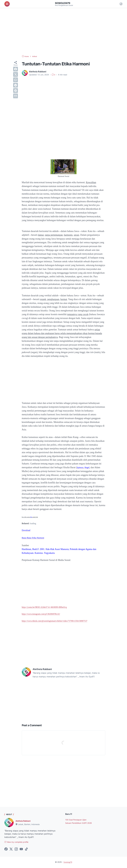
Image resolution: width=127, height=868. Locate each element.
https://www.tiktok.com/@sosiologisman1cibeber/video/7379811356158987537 (59, 621)
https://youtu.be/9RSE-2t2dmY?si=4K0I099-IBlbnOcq (48, 607)
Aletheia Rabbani (24, 821)
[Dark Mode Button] (121, 4)
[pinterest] (16, 91)
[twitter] (16, 74)
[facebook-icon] (6, 850)
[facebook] (16, 69)
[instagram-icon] (16, 850)
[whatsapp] (16, 80)
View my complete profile (19, 843)
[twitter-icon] (11, 850)
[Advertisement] (63, 31)
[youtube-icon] (21, 850)
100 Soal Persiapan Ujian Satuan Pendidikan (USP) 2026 (78, 823)
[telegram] (16, 85)
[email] (16, 96)
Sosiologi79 (64, 3)
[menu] (7, 4)
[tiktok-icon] (26, 850)
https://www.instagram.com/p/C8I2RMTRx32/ (44, 614)
